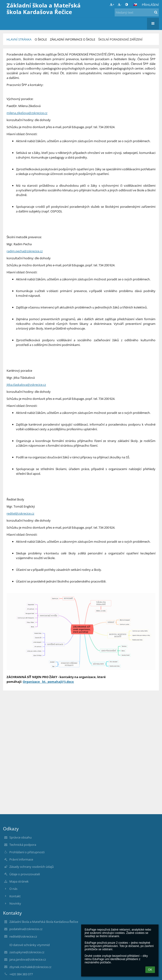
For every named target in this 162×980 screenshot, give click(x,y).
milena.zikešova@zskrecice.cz (27, 113)
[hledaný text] (137, 12)
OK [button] (150, 970)
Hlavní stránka (19, 39)
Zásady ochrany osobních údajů (32, 867)
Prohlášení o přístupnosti (27, 852)
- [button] (120, 4)
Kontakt (15, 896)
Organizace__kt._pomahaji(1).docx (48, 682)
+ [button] (112, 4)
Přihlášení (150, 5)
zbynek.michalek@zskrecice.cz (30, 967)
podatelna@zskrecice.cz (26, 929)
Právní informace (21, 859)
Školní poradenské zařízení (120, 39)
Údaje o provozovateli (25, 874)
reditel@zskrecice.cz (20, 513)
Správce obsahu (21, 837)
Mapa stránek (19, 881)
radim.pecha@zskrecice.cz (25, 251)
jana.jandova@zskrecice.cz (28, 959)
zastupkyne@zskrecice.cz (27, 952)
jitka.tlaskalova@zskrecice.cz (26, 385)
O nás (13, 889)
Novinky (15, 903)
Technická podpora (23, 845)
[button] (135, 5)
